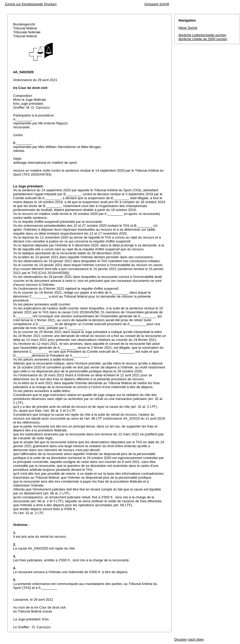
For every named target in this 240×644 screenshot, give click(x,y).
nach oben (196, 639)
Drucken (50, 4)
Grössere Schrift (157, 4)
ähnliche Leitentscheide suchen (202, 35)
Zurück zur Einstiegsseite (24, 4)
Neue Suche (188, 28)
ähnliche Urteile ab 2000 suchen (203, 39)
